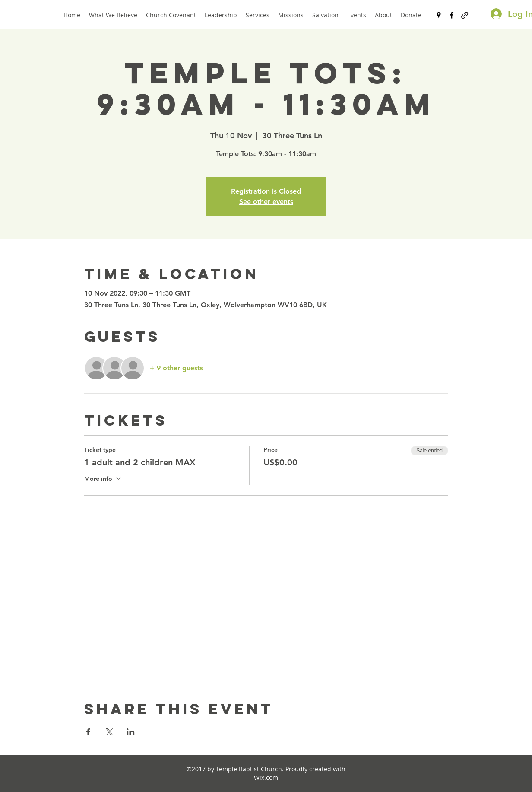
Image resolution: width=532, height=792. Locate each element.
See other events (266, 202)
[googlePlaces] (439, 15)
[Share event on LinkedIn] (131, 732)
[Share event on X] (109, 732)
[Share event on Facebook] (88, 732)
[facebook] (452, 15)
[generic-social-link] (465, 15)
